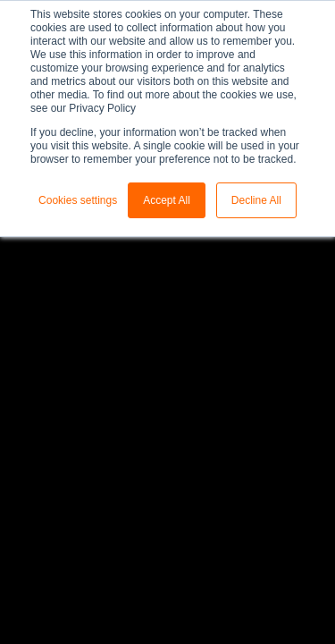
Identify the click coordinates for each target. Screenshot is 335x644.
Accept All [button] (167, 200)
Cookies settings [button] (78, 200)
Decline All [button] (256, 200)
